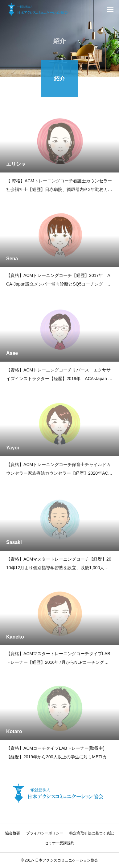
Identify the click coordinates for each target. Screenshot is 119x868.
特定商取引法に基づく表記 (92, 833)
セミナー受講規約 (59, 843)
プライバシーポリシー (45, 833)
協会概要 (13, 833)
